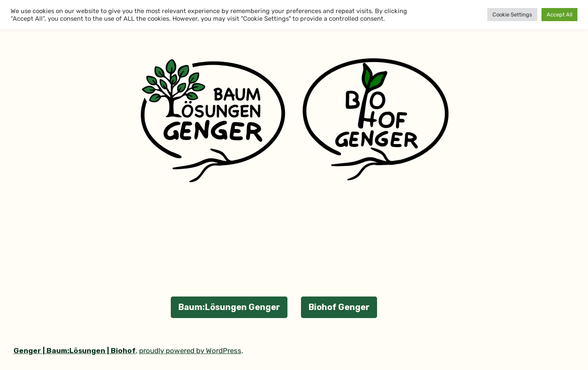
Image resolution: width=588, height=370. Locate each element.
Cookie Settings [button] (512, 15)
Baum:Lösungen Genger (229, 307)
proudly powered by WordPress (190, 351)
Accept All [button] (559, 15)
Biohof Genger (339, 307)
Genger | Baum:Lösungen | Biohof (75, 351)
